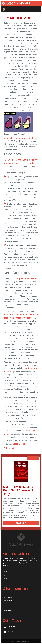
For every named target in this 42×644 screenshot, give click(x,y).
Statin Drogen (20, 444)
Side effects (9, 448)
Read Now (21, 523)
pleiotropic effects (28, 278)
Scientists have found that (18, 138)
